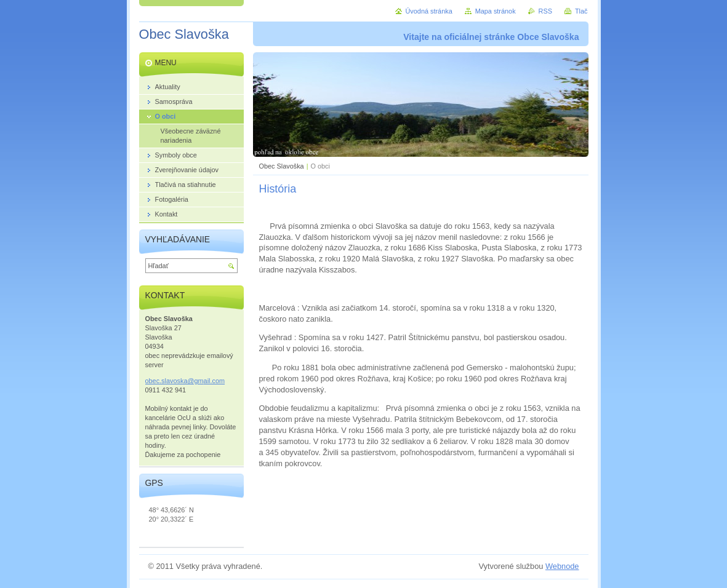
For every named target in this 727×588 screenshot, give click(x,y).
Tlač (581, 11)
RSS (545, 11)
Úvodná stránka (429, 11)
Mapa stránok (496, 11)
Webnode (562, 566)
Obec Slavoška (282, 166)
